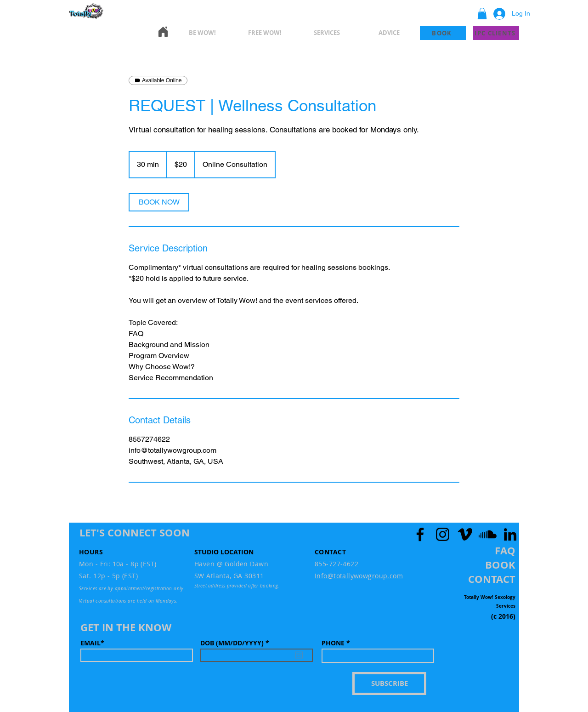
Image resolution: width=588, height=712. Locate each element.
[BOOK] (443, 33)
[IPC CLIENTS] (496, 33)
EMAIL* (92, 643)
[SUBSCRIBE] (389, 684)
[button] (482, 14)
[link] (159, 202)
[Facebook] (420, 534)
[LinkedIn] (510, 534)
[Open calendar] (299, 655)
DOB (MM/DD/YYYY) (237, 643)
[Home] (163, 31)
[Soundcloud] (488, 534)
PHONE (333, 643)
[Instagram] (443, 534)
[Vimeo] (465, 534)
